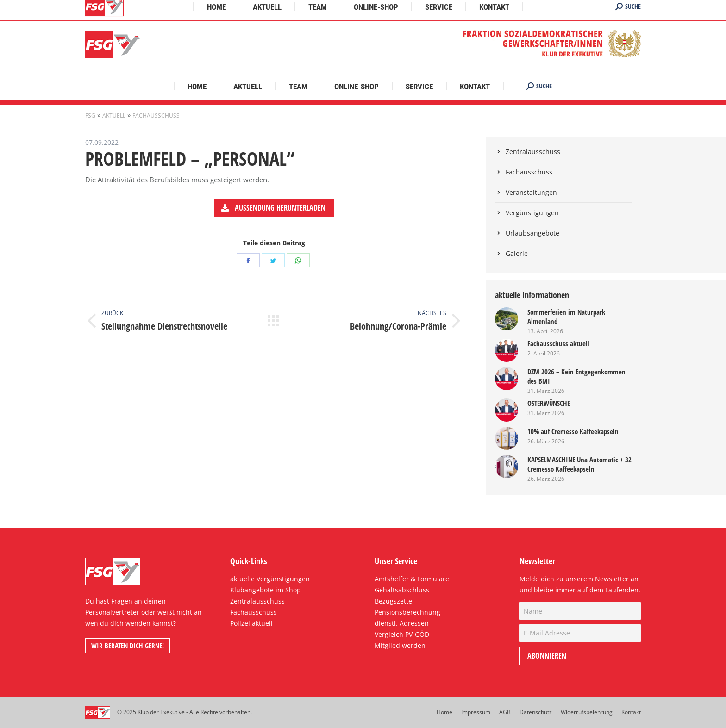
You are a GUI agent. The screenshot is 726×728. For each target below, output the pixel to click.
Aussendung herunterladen (273, 208)
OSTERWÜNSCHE (549, 403)
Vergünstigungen (532, 213)
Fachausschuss (156, 115)
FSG (90, 115)
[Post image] (507, 319)
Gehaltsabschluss (402, 590)
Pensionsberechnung (407, 612)
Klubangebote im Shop (266, 590)
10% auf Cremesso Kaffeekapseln (573, 431)
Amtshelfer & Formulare (412, 579)
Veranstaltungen (531, 192)
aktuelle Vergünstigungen (270, 579)
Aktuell (114, 115)
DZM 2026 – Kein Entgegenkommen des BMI (576, 376)
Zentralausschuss (533, 152)
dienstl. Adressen (402, 623)
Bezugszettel (394, 601)
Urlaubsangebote (532, 233)
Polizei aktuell (251, 623)
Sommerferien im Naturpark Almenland (566, 317)
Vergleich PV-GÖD (402, 634)
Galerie (517, 253)
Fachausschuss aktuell (558, 343)
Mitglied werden (400, 645)
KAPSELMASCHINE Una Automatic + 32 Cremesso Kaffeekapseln (579, 464)
